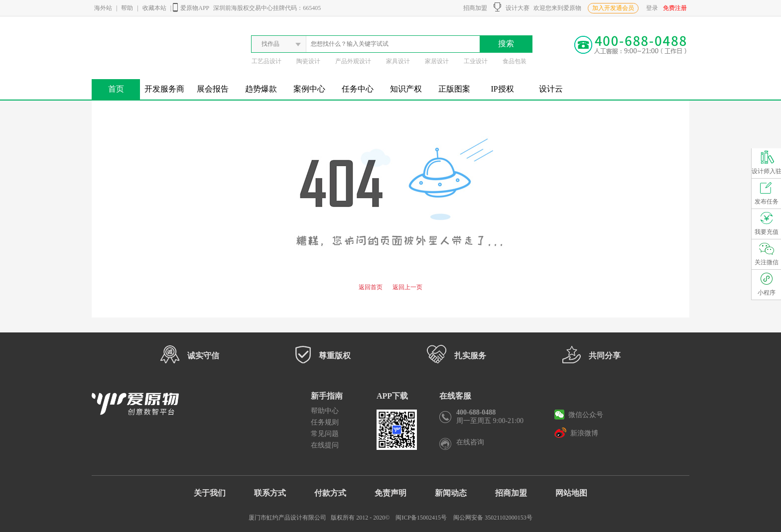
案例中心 (309, 89)
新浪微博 (577, 432)
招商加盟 (474, 8)
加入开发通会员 (613, 8)
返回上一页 (407, 287)
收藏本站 (154, 8)
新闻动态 (451, 493)
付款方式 (330, 493)
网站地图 (571, 493)
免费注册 (675, 8)
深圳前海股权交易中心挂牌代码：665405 (267, 8)
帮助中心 (325, 411)
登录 (652, 8)
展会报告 (213, 89)
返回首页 (371, 287)
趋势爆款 (261, 89)
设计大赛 (512, 7)
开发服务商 (164, 89)
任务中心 (358, 89)
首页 (116, 89)
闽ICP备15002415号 (421, 518)
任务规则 (325, 422)
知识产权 (406, 89)
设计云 (551, 89)
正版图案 (454, 89)
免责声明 (390, 493)
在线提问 (325, 445)
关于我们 (210, 493)
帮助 (127, 8)
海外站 (103, 8)
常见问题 (325, 434)
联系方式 (270, 493)
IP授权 (502, 89)
